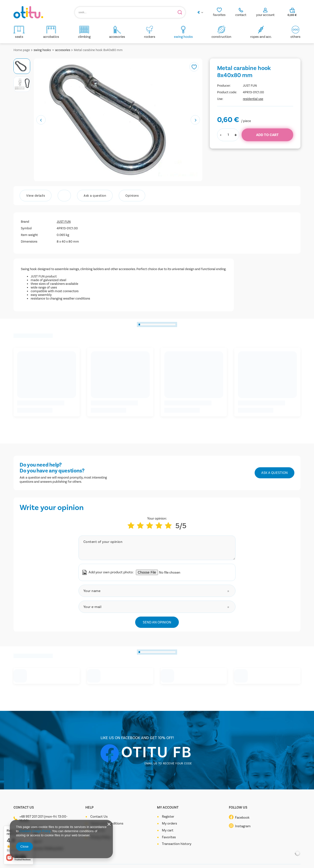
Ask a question (275, 473)
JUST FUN (250, 86)
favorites (219, 15)
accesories (63, 50)
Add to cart (267, 135)
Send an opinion (157, 622)
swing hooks (42, 50)
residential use (253, 99)
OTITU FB (157, 752)
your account (265, 15)
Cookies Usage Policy (35, 831)
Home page (22, 50)
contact (241, 15)
